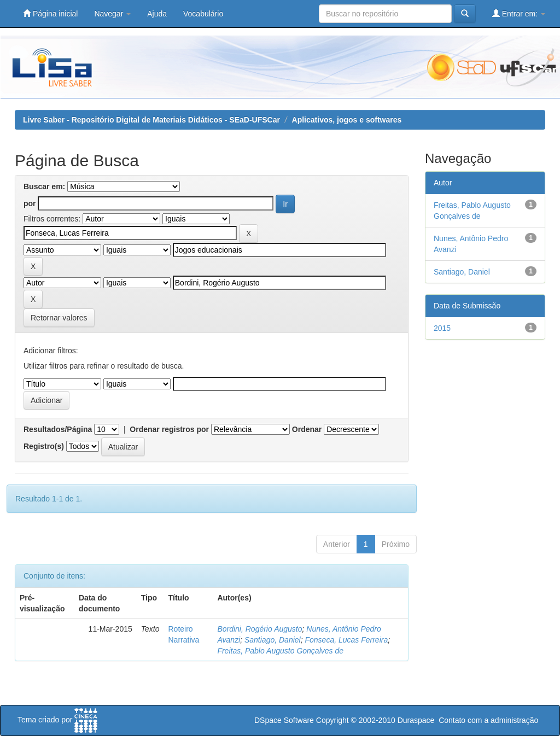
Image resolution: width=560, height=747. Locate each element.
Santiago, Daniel (273, 640)
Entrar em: (519, 13)
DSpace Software (284, 720)
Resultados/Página (58, 429)
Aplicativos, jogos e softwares (347, 120)
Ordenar (307, 429)
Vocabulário (203, 14)
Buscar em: (44, 186)
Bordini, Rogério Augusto (259, 629)
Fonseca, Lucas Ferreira (346, 640)
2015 (442, 328)
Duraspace (416, 720)
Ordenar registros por (169, 429)
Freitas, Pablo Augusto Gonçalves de (280, 651)
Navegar (112, 14)
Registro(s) (44, 446)
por (30, 203)
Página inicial (50, 13)
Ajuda (157, 14)
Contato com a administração (488, 720)
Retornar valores (59, 318)
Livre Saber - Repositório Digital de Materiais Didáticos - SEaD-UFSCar (151, 120)
